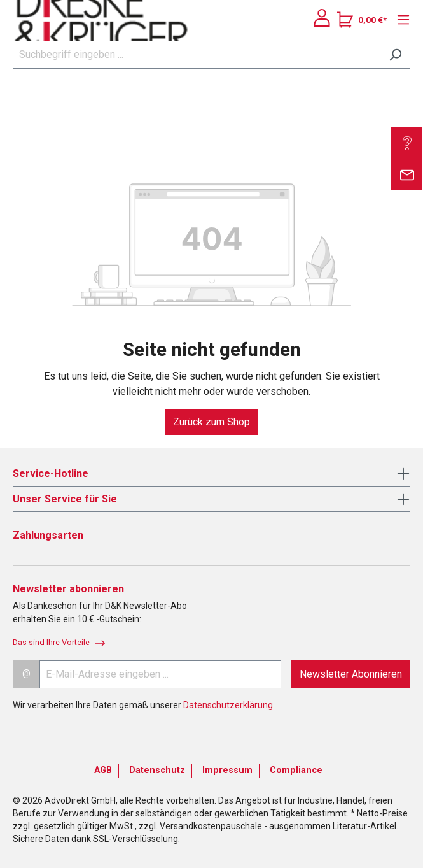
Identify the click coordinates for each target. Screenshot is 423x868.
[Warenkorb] (362, 20)
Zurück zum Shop (211, 422)
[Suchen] (395, 55)
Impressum (227, 770)
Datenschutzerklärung (228, 705)
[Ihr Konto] (322, 18)
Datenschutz (157, 770)
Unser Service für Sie (65, 499)
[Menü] (400, 20)
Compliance (296, 770)
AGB (103, 770)
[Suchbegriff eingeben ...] (197, 55)
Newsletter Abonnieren (351, 674)
